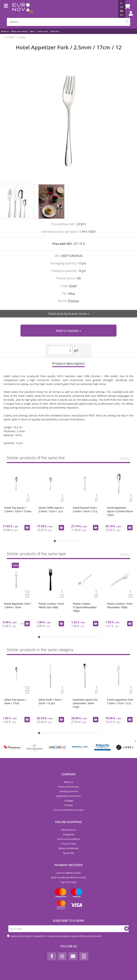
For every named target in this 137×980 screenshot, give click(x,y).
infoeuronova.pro (73, 810)
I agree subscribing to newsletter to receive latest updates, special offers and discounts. (56, 936)
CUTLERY (10, 37)
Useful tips (55, 31)
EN (122, 11)
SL (121, 3)
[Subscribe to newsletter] (126, 929)
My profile (69, 853)
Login (129, 17)
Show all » (125, 458)
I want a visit (42, 31)
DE (121, 15)
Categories (69, 834)
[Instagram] (62, 956)
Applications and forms (69, 796)
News (32, 31)
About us (5, 31)
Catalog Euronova (68, 791)
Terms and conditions (69, 839)
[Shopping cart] (127, 6)
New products (68, 830)
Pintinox (73, 301)
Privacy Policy (69, 844)
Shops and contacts (19, 31)
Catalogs (69, 801)
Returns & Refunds (69, 848)
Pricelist (68, 805)
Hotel (73, 286)
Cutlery (22, 37)
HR (121, 7)
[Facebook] (52, 956)
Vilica (71, 293)
